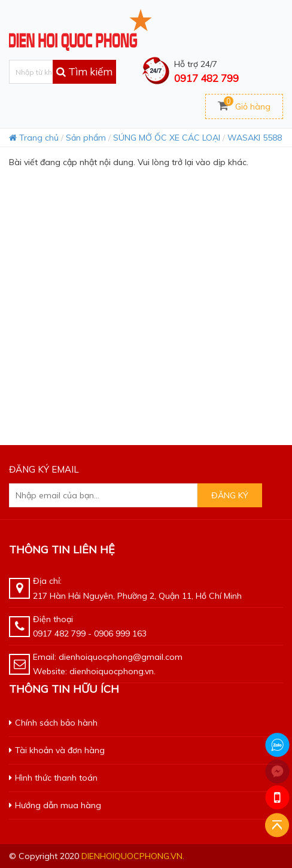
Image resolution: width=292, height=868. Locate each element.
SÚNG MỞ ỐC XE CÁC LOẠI (167, 138)
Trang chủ (34, 138)
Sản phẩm (86, 138)
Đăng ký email (44, 469)
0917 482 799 (206, 78)
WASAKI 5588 (255, 138)
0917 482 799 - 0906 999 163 (90, 634)
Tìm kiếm (84, 71)
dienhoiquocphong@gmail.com (121, 657)
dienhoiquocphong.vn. (133, 856)
